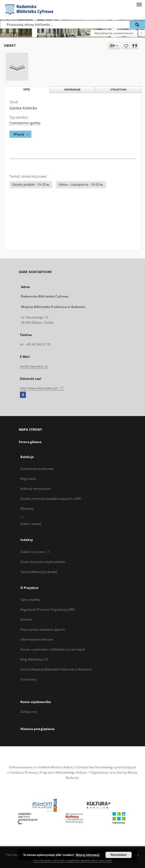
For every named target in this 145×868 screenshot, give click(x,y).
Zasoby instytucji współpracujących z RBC (51, 499)
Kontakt (26, 619)
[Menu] (139, 4)
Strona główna (30, 442)
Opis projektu (30, 600)
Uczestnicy (28, 679)
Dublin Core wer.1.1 (35, 552)
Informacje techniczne (37, 639)
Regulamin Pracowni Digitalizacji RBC (48, 609)
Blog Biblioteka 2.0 (34, 659)
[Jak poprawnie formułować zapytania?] (142, 33)
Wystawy (27, 508)
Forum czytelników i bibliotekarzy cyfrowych (53, 649)
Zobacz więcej (31, 524)
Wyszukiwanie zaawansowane (114, 33)
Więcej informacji (88, 855)
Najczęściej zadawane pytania (43, 629)
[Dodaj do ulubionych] (126, 46)
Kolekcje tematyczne (36, 489)
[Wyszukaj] (137, 24)
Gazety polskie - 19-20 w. (31, 185)
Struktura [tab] (119, 90)
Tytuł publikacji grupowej (39, 572)
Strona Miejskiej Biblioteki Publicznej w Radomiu (56, 669)
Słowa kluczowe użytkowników (43, 562)
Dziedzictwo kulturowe (37, 469)
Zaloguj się (29, 712)
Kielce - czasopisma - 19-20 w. (81, 185)
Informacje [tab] (72, 90)
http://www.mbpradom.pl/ (42, 388)
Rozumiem (119, 855)
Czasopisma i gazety (25, 123)
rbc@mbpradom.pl (34, 366)
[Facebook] (23, 395)
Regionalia (28, 479)
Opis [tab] (27, 90)
